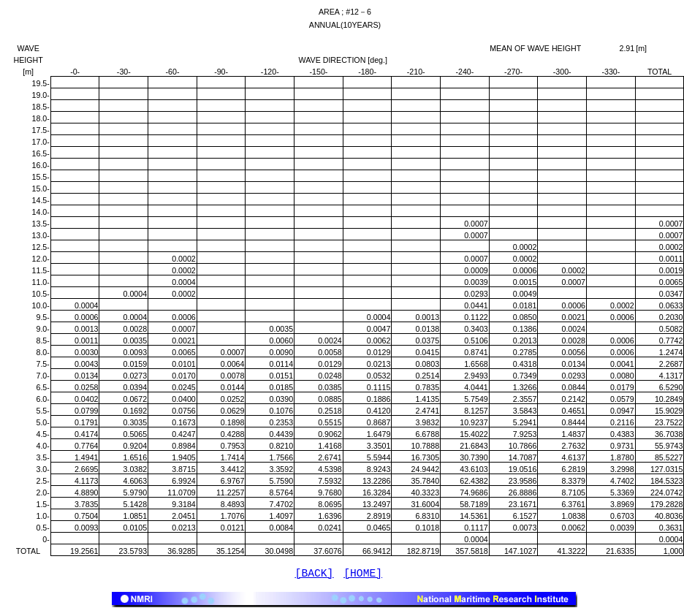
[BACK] (315, 575)
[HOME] (363, 575)
